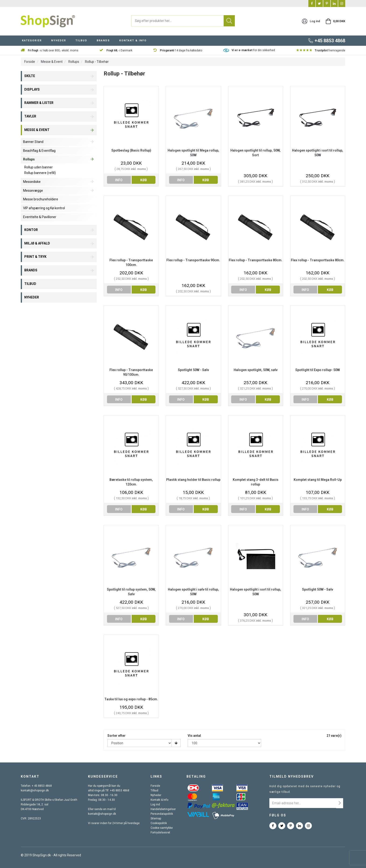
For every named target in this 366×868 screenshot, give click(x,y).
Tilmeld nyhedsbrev (292, 776)
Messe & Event (52, 62)
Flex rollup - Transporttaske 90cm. (193, 260)
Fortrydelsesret (160, 833)
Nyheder (156, 795)
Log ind (155, 804)
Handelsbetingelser (163, 809)
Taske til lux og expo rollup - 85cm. (131, 699)
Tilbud (154, 790)
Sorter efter (116, 736)
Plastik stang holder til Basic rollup (193, 480)
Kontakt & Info (159, 800)
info (119, 180)
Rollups (74, 62)
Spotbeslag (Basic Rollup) (131, 150)
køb (144, 180)
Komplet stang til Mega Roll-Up (318, 480)
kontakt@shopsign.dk (35, 790)
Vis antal (194, 736)
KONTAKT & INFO (133, 41)
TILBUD (81, 41)
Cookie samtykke (162, 828)
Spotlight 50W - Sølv (193, 370)
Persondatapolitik (162, 814)
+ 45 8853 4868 (42, 786)
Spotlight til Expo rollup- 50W (318, 370)
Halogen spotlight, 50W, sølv (256, 370)
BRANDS (103, 41)
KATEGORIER (32, 41)
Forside (30, 62)
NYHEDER (59, 41)
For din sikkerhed (253, 50)
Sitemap (156, 818)
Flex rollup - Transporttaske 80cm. (256, 260)
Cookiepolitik (159, 823)
